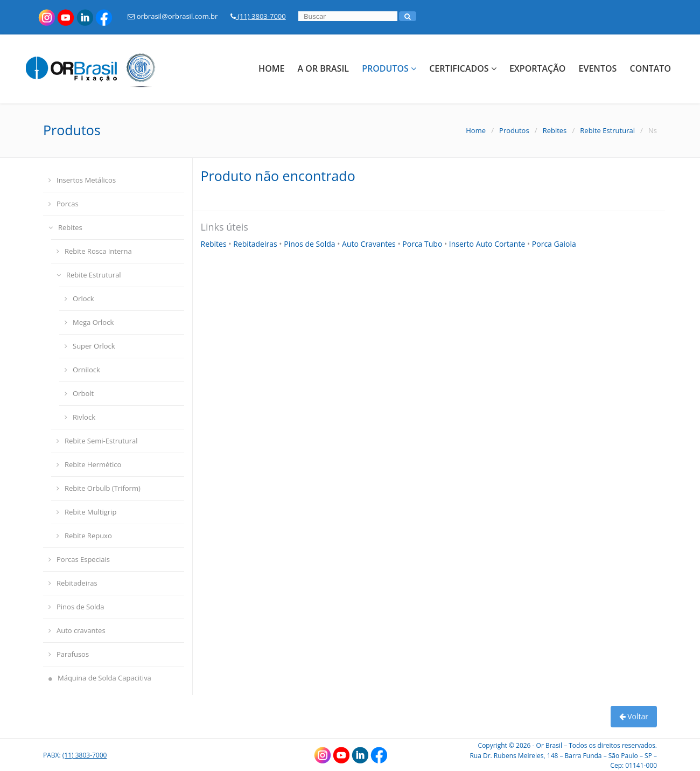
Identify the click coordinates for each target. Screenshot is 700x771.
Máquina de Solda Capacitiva (100, 678)
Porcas (64, 204)
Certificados (463, 68)
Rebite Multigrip (86, 512)
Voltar (634, 716)
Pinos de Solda (76, 607)
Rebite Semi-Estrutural (97, 441)
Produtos (389, 68)
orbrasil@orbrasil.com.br (173, 16)
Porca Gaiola (554, 244)
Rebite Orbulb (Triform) (99, 488)
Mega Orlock (89, 322)
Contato (650, 68)
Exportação (537, 68)
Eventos (598, 68)
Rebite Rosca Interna (94, 251)
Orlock (79, 298)
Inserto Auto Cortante (488, 244)
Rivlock (80, 417)
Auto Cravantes (370, 244)
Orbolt (79, 393)
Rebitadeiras (73, 583)
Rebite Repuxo (84, 536)
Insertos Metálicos (82, 180)
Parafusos (69, 654)
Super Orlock (90, 346)
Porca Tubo (423, 244)
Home (271, 68)
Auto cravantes (77, 630)
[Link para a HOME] (96, 67)
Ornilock (82, 370)
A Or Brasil (323, 68)
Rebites (555, 130)
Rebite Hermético (89, 464)
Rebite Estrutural (607, 130)
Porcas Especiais (79, 559)
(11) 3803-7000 (258, 16)
